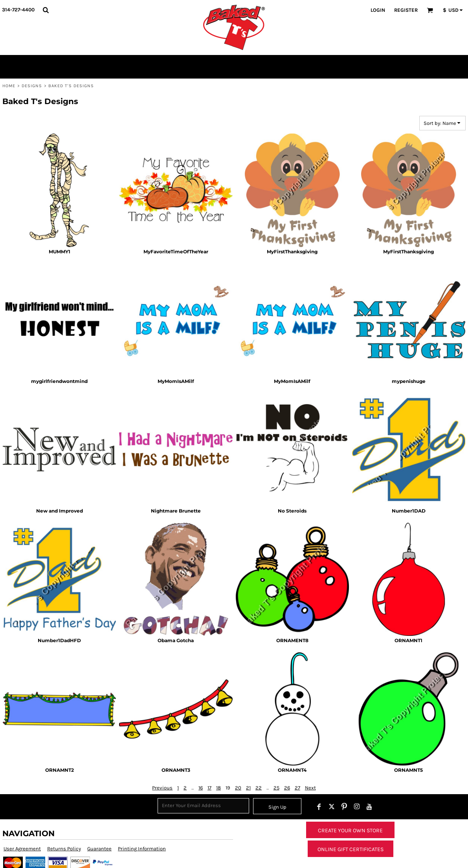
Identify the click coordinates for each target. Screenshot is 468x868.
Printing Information (142, 849)
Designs (32, 86)
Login (378, 10)
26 (287, 788)
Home (9, 86)
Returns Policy (64, 849)
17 (209, 788)
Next (310, 788)
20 (238, 788)
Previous (162, 788)
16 (201, 788)
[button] (46, 10)
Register (406, 10)
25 (276, 788)
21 (248, 788)
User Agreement (22, 849)
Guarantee (99, 849)
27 (297, 788)
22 (259, 788)
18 (218, 788)
